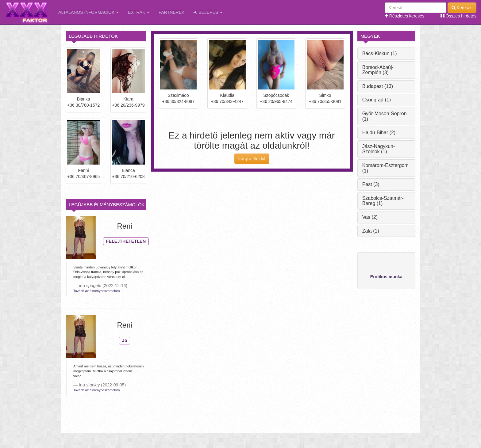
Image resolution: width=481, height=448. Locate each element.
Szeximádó (178, 95)
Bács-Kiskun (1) (380, 53)
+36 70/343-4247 (227, 101)
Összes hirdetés (458, 16)
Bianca (128, 170)
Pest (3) (371, 184)
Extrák (139, 12)
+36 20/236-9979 (128, 105)
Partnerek (171, 12)
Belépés (208, 12)
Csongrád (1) (377, 100)
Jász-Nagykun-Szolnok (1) (379, 149)
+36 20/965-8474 (276, 101)
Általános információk (89, 12)
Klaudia (227, 95)
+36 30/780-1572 (83, 105)
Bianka (84, 99)
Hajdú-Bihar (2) (379, 133)
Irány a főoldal (252, 159)
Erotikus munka (386, 277)
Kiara (128, 99)
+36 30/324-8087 (178, 101)
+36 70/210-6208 (128, 177)
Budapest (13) (378, 86)
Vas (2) (370, 217)
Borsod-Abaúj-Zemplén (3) (378, 70)
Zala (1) (371, 231)
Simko (325, 95)
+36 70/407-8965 (83, 177)
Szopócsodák (276, 95)
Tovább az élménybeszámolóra (97, 291)
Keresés (462, 8)
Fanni (84, 170)
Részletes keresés (404, 16)
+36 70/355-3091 (325, 101)
